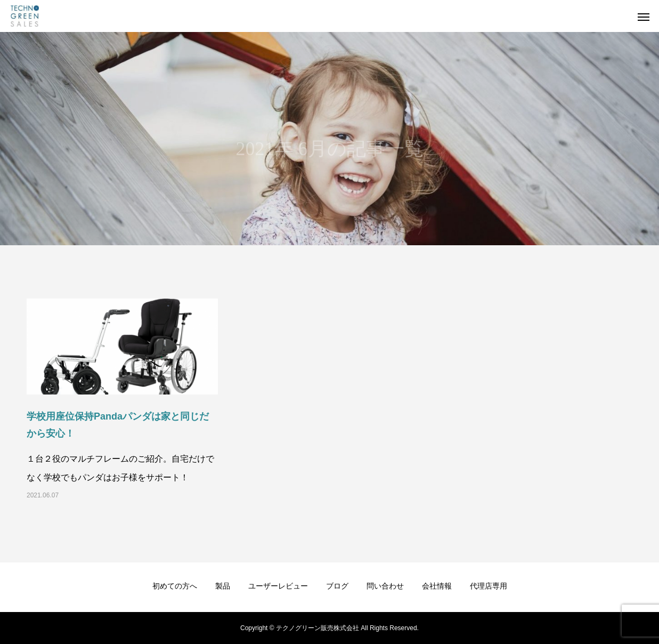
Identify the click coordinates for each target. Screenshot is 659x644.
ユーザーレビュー (278, 586)
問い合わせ (385, 586)
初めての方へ (175, 586)
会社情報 (437, 586)
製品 (223, 586)
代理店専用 (489, 586)
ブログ (337, 586)
